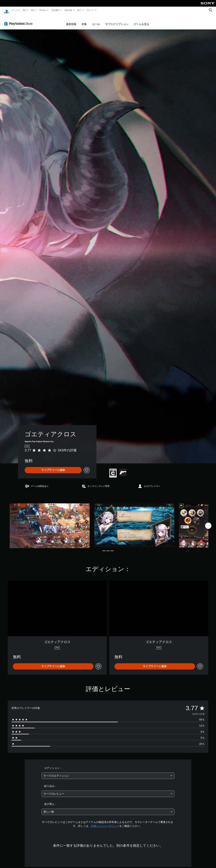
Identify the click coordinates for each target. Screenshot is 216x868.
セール (96, 21)
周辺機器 (55, 10)
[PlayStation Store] (19, 20)
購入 (79, 10)
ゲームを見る (141, 21)
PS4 (33, 10)
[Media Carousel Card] (50, 522)
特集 (84, 21)
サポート (90, 10)
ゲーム (14, 10)
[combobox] (108, 772)
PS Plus (43, 10)
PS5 (24, 10)
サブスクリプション (117, 21)
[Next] (208, 522)
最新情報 (68, 10)
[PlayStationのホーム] (6, 10)
